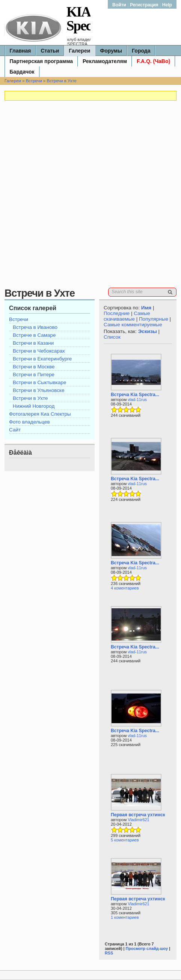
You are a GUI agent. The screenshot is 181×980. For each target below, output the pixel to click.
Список (112, 337)
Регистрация (144, 5)
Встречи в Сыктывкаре (39, 382)
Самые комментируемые (133, 325)
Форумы (111, 51)
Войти (120, 5)
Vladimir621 (138, 820)
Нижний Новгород (34, 406)
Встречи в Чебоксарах (39, 351)
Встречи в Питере (34, 375)
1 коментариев (125, 917)
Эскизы (148, 331)
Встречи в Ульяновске (38, 390)
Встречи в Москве (34, 367)
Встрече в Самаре (34, 335)
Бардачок (22, 72)
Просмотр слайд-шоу (147, 948)
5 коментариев (125, 840)
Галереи (79, 51)
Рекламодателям (105, 61)
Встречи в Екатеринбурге (42, 359)
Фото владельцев (29, 422)
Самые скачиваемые (127, 316)
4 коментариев (125, 588)
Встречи (34, 81)
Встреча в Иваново (35, 327)
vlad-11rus (137, 400)
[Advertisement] (90, 197)
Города (141, 51)
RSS (109, 953)
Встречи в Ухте (62, 81)
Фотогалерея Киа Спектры (40, 414)
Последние (117, 313)
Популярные (154, 319)
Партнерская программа (41, 61)
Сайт (15, 430)
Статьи (50, 51)
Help (167, 5)
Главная (20, 51)
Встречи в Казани (33, 343)
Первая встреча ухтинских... (143, 815)
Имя (146, 308)
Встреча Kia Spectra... (135, 395)
